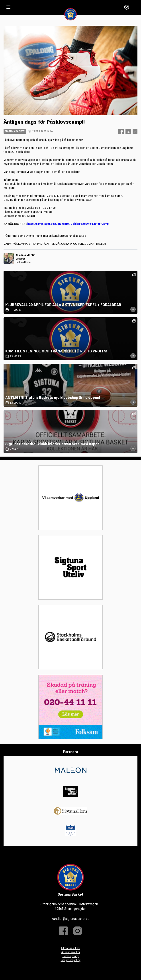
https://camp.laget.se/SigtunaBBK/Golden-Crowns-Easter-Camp (68, 224)
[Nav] (8, 7)
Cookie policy (71, 956)
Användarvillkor (71, 952)
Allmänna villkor (70, 948)
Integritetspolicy (71, 960)
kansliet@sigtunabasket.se (70, 919)
